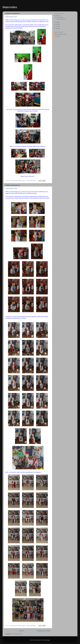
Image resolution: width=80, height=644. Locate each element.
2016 (57, 22)
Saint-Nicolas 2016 (11, 188)
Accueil (21, 631)
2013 (57, 28)
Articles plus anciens (44, 631)
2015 (57, 24)
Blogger (48, 640)
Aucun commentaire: (31, 181)
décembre (59, 17)
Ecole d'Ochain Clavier (61, 34)
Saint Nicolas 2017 (11, 17)
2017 (57, 16)
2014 (57, 26)
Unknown (58, 36)
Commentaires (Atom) (17, 634)
